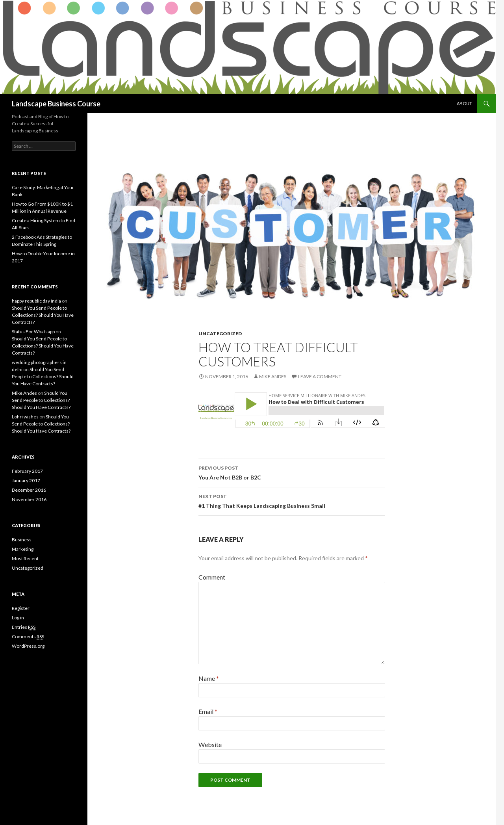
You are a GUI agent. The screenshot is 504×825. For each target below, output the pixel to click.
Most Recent (25, 558)
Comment (212, 577)
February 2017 (27, 471)
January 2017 (26, 480)
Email (208, 711)
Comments (28, 637)
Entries (24, 627)
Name (209, 678)
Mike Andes (273, 376)
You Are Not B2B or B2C (292, 472)
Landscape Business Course (56, 104)
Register (21, 608)
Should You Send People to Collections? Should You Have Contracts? (43, 315)
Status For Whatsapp (33, 332)
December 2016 (29, 490)
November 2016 (29, 499)
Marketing (23, 549)
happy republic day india (36, 301)
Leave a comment (320, 376)
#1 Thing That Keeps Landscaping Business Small (292, 500)
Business (22, 540)
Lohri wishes (25, 417)
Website (210, 744)
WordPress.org (28, 646)
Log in (18, 618)
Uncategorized (220, 334)
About (464, 103)
